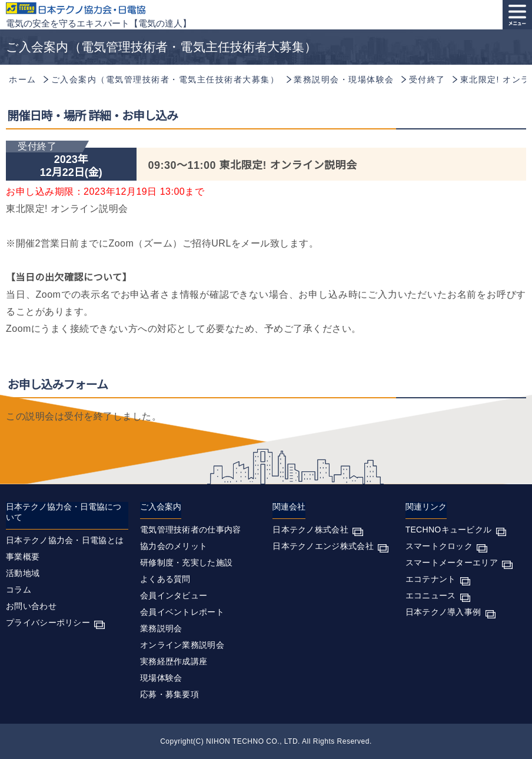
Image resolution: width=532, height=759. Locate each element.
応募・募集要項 (169, 694)
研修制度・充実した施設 (186, 562)
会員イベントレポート (182, 612)
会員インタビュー (174, 595)
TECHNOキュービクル (449, 530)
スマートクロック (439, 546)
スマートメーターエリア (452, 562)
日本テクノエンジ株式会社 (323, 546)
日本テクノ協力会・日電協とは (65, 540)
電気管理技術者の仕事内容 (191, 530)
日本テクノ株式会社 (310, 530)
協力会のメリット (174, 546)
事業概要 (23, 557)
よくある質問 (165, 579)
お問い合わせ (31, 606)
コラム (19, 590)
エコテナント (431, 579)
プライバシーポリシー (48, 622)
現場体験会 (161, 678)
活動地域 (23, 573)
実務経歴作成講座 (174, 661)
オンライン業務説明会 (182, 645)
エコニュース (431, 595)
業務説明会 (161, 628)
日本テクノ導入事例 (443, 612)
